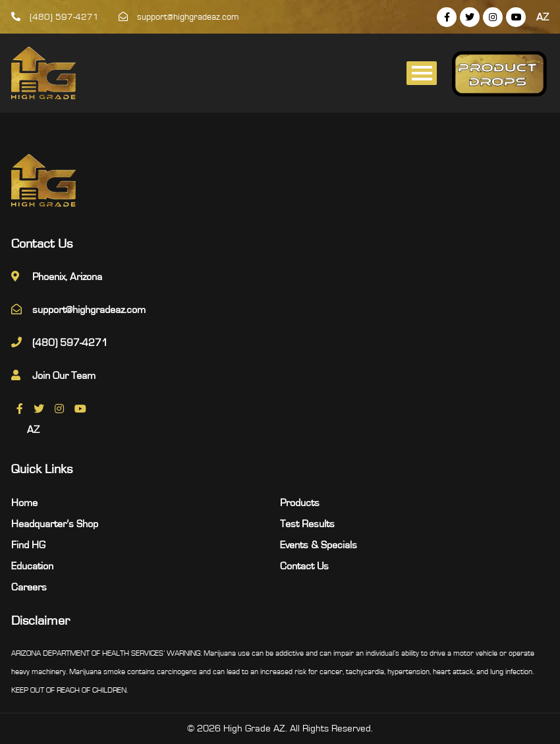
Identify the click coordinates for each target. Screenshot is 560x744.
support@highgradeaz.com (179, 17)
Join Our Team (64, 376)
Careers (29, 587)
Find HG (28, 545)
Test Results (307, 524)
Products (300, 503)
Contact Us (304, 566)
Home (24, 503)
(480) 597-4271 (55, 17)
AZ (543, 17)
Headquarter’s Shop (55, 524)
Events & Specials (319, 545)
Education (32, 566)
